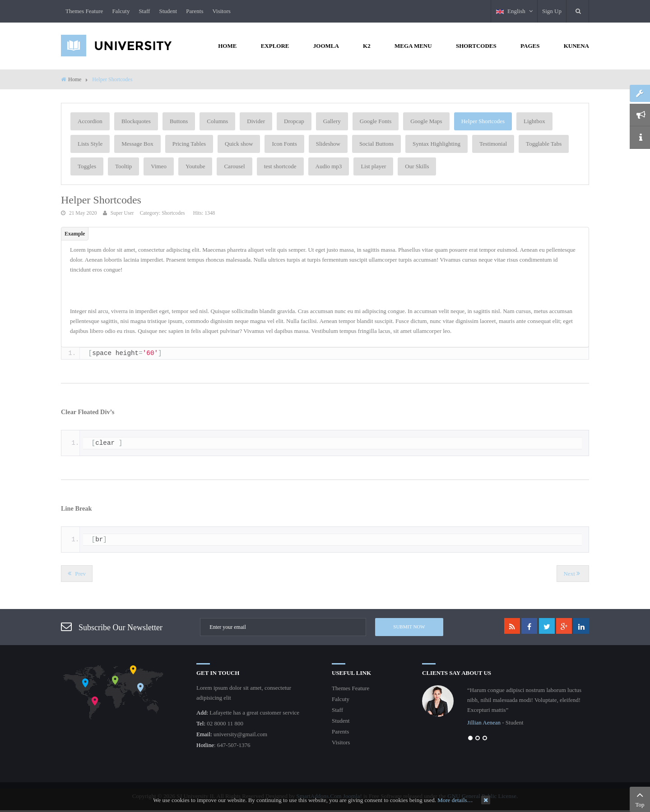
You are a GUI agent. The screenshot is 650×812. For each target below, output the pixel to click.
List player (373, 166)
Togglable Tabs (544, 144)
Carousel (234, 166)
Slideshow (328, 144)
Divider (256, 121)
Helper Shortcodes (483, 121)
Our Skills (417, 166)
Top (640, 798)
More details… (455, 800)
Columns (217, 121)
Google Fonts (376, 121)
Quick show (239, 144)
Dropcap (294, 121)
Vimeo (159, 166)
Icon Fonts (284, 144)
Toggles (87, 166)
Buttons (179, 121)
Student (168, 11)
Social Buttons (376, 144)
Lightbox (534, 121)
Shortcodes (173, 213)
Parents (195, 11)
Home (75, 79)
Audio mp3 (329, 166)
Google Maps (426, 121)
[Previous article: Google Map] (77, 574)
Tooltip (123, 166)
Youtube (195, 166)
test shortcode (280, 166)
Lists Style (90, 144)
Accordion (90, 121)
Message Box (137, 144)
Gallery (332, 121)
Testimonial (493, 144)
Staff (144, 11)
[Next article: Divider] (573, 574)
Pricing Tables (189, 144)
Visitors (221, 11)
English (514, 11)
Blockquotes (136, 121)
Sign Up (552, 11)
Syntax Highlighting (436, 144)
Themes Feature (84, 11)
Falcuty (121, 11)
